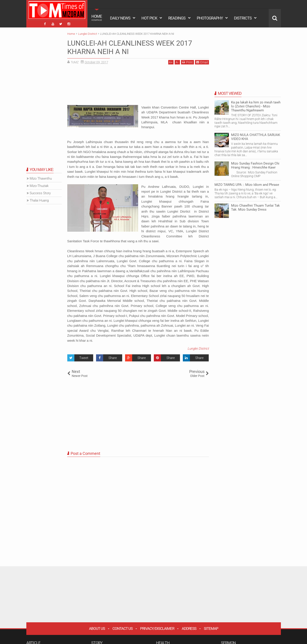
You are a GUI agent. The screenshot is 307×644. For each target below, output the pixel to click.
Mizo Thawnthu (41, 178)
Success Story (40, 193)
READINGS (177, 18)
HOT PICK (149, 18)
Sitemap (211, 628)
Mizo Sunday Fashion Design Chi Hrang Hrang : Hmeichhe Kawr (255, 165)
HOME (97, 18)
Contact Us (123, 628)
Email (202, 62)
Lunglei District (198, 349)
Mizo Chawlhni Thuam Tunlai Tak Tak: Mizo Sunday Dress (255, 208)
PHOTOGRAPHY (210, 18)
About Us (97, 628)
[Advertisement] (138, 86)
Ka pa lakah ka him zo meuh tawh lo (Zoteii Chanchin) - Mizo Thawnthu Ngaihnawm (256, 106)
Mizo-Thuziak (39, 186)
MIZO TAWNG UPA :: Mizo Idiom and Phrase (247, 185)
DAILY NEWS (120, 18)
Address (189, 628)
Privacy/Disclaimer (157, 628)
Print (187, 62)
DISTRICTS (243, 18)
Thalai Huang (39, 200)
